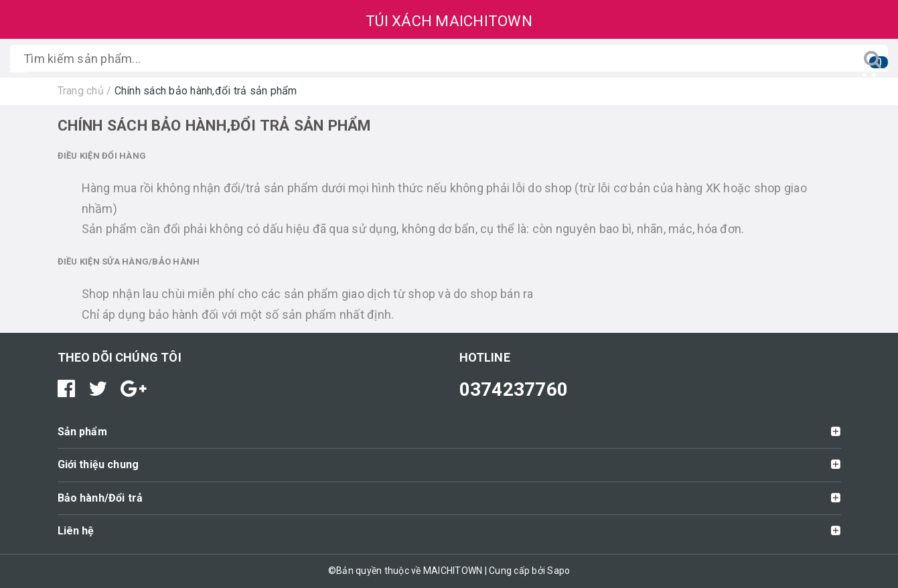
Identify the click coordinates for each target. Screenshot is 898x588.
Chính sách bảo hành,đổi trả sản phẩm (214, 125)
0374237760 (514, 389)
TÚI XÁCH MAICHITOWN (449, 21)
